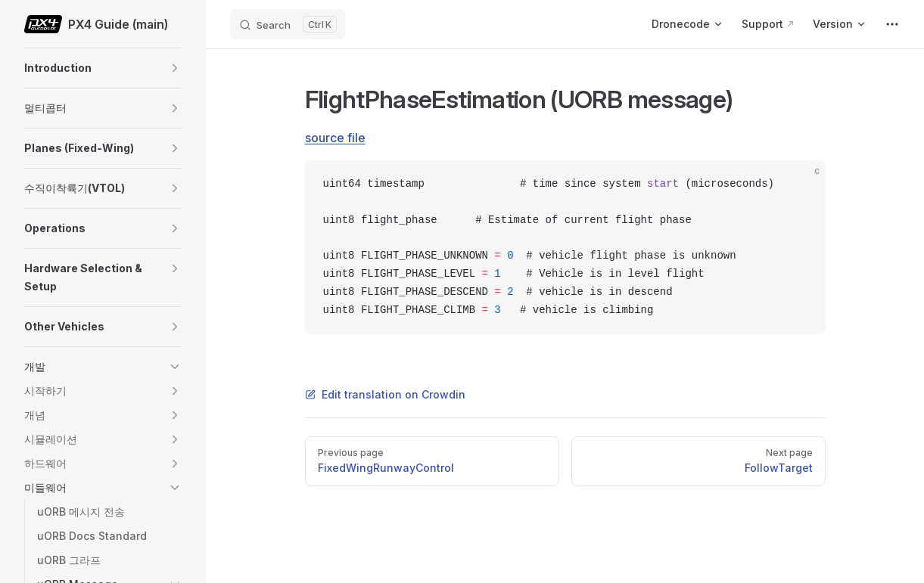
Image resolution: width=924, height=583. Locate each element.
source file (335, 138)
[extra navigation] (892, 24)
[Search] (288, 24)
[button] (175, 68)
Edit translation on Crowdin (385, 394)
